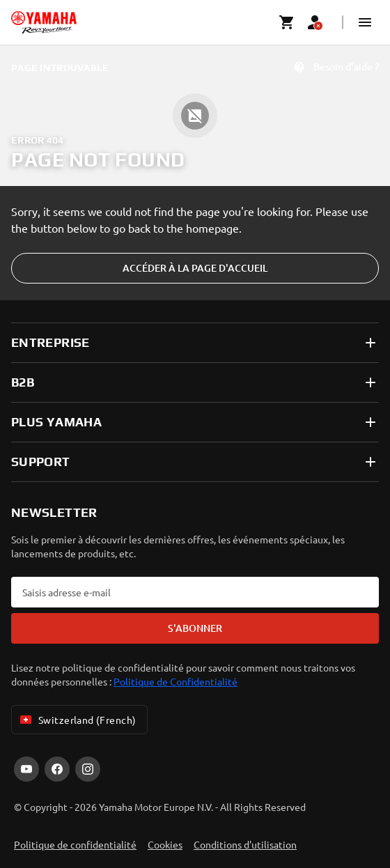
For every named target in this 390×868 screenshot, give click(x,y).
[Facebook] (57, 769)
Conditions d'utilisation (245, 844)
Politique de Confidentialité (175, 681)
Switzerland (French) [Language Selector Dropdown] (77, 720)
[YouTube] (26, 769)
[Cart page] (287, 22)
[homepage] (44, 22)
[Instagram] (88, 769)
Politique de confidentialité (75, 844)
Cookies (165, 844)
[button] (365, 22)
